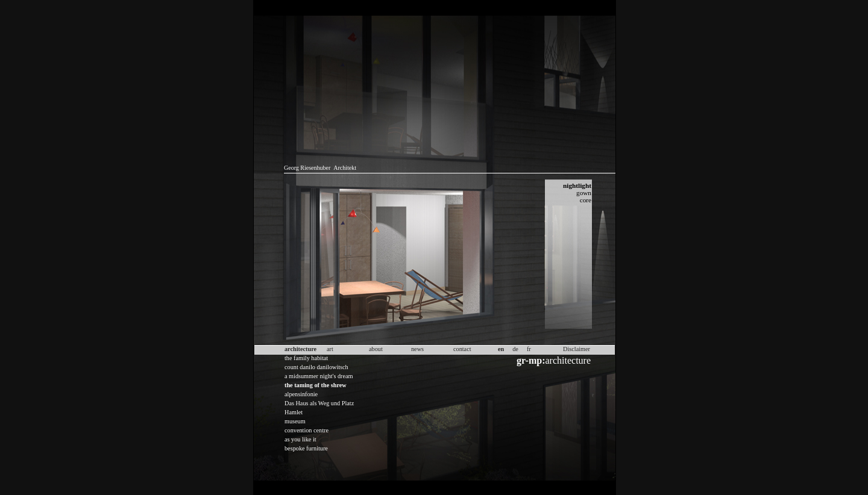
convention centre (307, 430)
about (376, 349)
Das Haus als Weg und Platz (319, 403)
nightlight (577, 185)
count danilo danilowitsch (316, 367)
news (417, 349)
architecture (554, 360)
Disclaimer (577, 349)
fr (529, 349)
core (586, 200)
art (330, 349)
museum (295, 421)
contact (462, 349)
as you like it (300, 439)
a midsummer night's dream (319, 376)
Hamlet (294, 412)
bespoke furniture (306, 448)
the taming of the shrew (316, 385)
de (515, 349)
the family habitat (306, 358)
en (501, 349)
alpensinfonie (301, 394)
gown (584, 193)
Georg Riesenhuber (307, 168)
